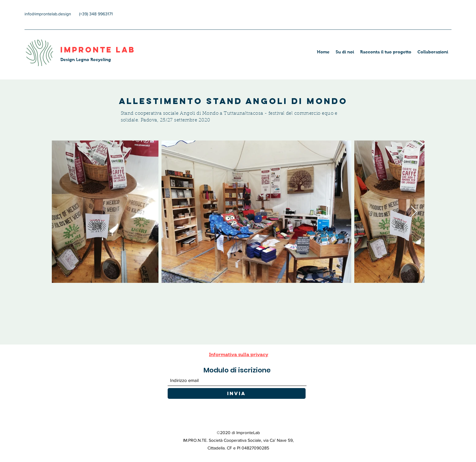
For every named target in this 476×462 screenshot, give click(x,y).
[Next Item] (414, 212)
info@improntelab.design (48, 14)
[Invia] (237, 393)
